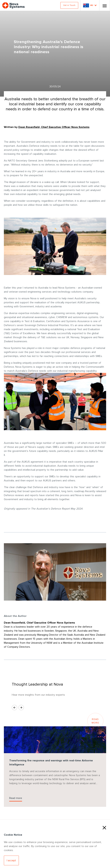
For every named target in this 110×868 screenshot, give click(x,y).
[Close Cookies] (104, 827)
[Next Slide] (21, 708)
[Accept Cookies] (11, 860)
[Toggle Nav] (105, 5)
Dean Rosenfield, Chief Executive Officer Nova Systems (54, 127)
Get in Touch (69, 5)
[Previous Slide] (14, 708)
